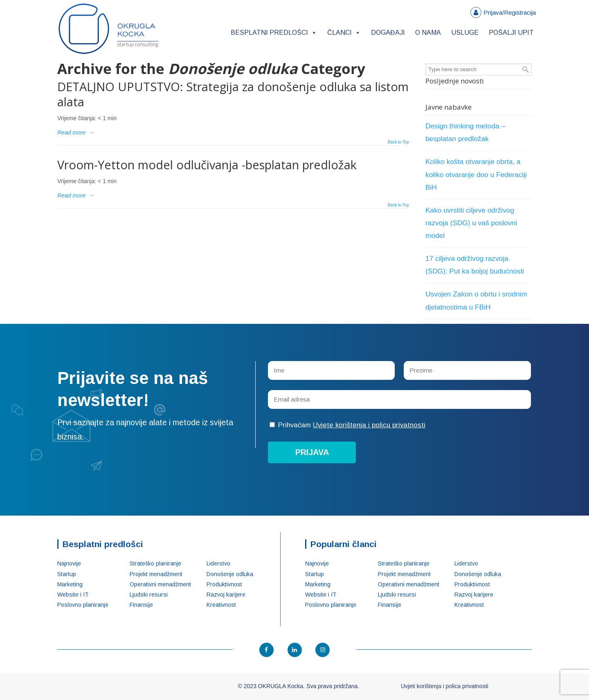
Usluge (465, 33)
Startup (67, 574)
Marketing (70, 584)
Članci (344, 33)
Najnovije (69, 563)
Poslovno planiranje (83, 605)
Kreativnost (221, 605)
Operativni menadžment (160, 584)
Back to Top (398, 142)
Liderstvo (218, 563)
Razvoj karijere (226, 595)
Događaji (388, 33)
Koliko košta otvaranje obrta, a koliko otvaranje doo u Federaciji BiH (476, 174)
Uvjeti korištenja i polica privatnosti (445, 686)
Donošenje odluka (230, 574)
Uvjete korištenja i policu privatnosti (369, 425)
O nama (428, 33)
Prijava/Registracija (510, 12)
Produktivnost (224, 584)
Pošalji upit (511, 33)
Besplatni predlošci (274, 33)
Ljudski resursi (149, 595)
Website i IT (73, 595)
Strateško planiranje (155, 563)
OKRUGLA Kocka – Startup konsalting (108, 29)
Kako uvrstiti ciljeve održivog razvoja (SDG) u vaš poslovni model (471, 223)
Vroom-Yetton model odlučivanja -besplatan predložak (207, 165)
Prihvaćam (347, 425)
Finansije (141, 605)
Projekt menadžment (156, 574)
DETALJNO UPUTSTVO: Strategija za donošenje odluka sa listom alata (233, 94)
